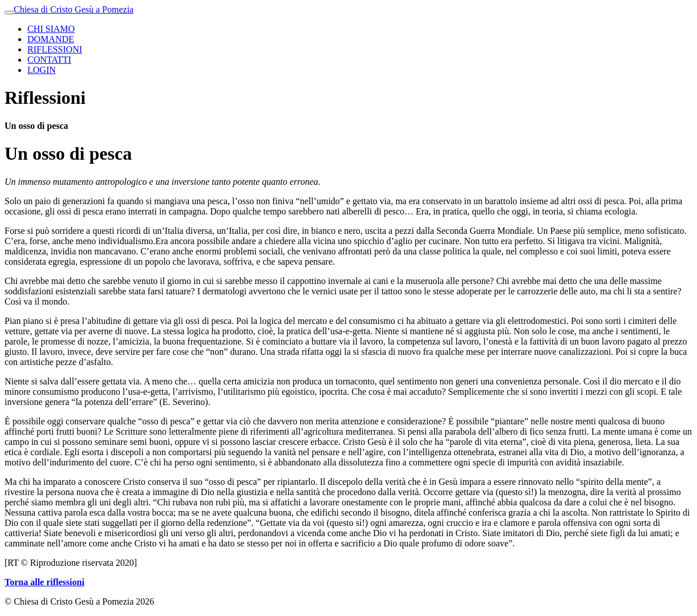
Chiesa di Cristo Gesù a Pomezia (74, 9)
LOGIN (42, 70)
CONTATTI (49, 60)
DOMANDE (51, 39)
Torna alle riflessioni (44, 582)
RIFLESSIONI (55, 49)
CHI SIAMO (51, 29)
